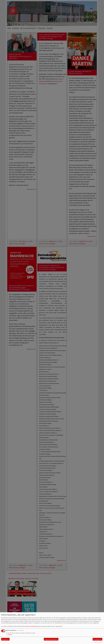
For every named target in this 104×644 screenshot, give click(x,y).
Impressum (59, 626)
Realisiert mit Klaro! (98, 642)
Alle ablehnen (5, 639)
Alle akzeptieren (97, 639)
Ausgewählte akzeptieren (51, 639)
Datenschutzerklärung (32, 626)
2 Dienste (9, 635)
